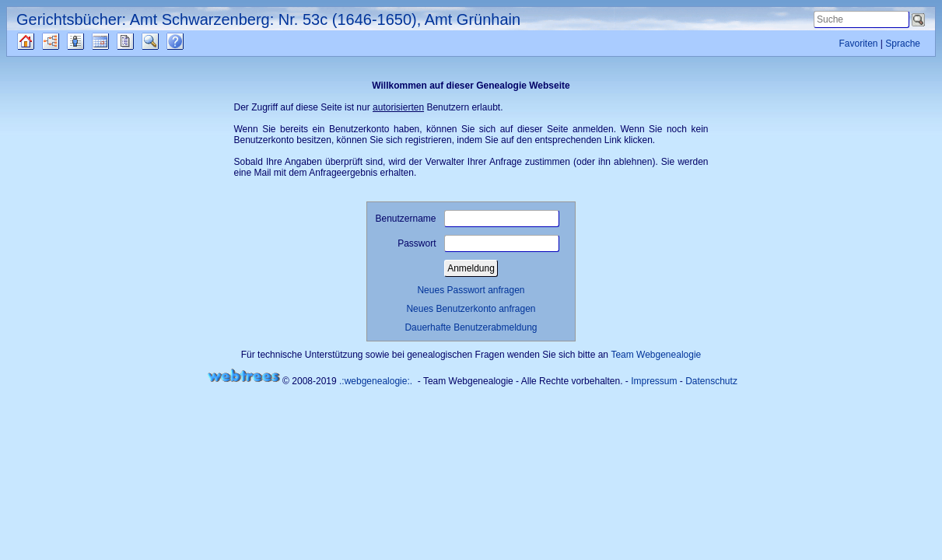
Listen (87, 41)
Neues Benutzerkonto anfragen (471, 309)
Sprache (903, 44)
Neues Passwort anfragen (471, 290)
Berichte (139, 41)
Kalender (114, 41)
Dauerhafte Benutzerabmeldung (471, 327)
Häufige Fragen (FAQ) (189, 41)
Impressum (654, 381)
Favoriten (858, 44)
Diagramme (64, 41)
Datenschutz (711, 381)
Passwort (478, 243)
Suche (163, 41)
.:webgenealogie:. (376, 381)
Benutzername (467, 219)
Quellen (39, 41)
